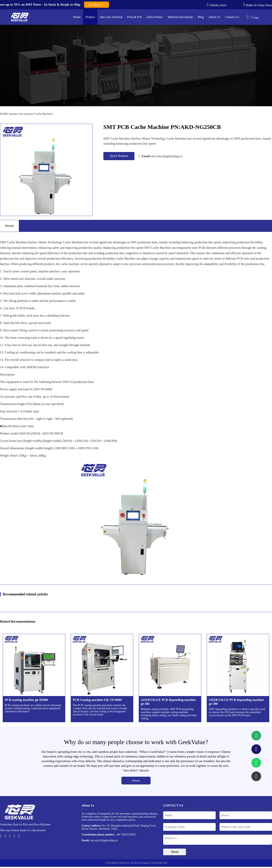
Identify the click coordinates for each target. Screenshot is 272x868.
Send (175, 853)
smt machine (26, 114)
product (14, 114)
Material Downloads (180, 17)
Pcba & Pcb (134, 17)
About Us (214, 17)
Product (90, 17)
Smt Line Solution (111, 17)
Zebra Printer (155, 17)
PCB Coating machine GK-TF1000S (97, 700)
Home (77, 17)
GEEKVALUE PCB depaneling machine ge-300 (236, 702)
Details (136, 781)
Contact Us (232, 17)
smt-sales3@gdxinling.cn (160, 156)
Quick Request (119, 156)
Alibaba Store (217, 5)
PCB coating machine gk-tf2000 (26, 700)
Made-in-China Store (258, 5)
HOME (4, 114)
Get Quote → (97, 5)
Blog (201, 17)
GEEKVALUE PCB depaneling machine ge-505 (168, 702)
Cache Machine (43, 114)
